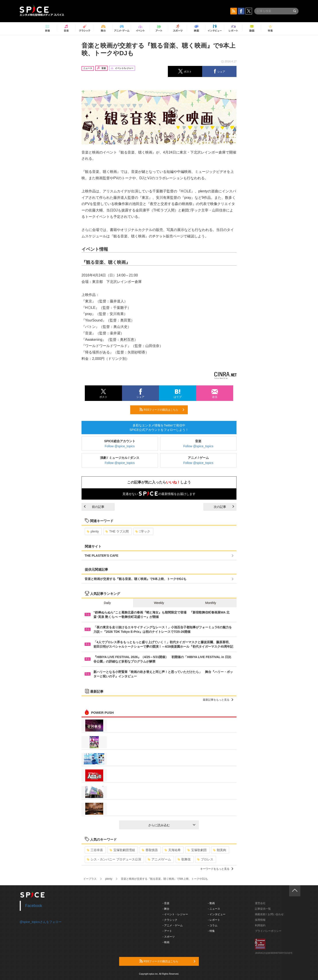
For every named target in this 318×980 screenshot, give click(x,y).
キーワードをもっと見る (217, 869)
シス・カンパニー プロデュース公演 (114, 859)
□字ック (143, 531)
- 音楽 (166, 903)
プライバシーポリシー (268, 931)
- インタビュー (217, 914)
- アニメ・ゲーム (173, 925)
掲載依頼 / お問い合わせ (269, 914)
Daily (107, 603)
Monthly (211, 603)
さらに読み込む (172, 825)
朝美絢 (220, 850)
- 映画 (166, 942)
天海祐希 (173, 850)
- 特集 (211, 931)
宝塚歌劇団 (197, 850)
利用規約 (260, 925)
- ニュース (214, 909)
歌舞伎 (184, 859)
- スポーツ (169, 937)
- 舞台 (166, 909)
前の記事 (94, 507)
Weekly (159, 603)
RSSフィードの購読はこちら (162, 410)
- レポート (214, 920)
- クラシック (170, 920)
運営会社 (260, 903)
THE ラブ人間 (117, 531)
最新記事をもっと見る (218, 700)
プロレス (205, 859)
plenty (93, 531)
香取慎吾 (150, 850)
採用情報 (260, 920)
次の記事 (224, 507)
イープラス (90, 879)
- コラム (213, 925)
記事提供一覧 (263, 909)
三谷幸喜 (95, 850)
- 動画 (211, 903)
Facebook (34, 906)
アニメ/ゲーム (159, 859)
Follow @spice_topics (120, 446)
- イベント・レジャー (175, 914)
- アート (167, 931)
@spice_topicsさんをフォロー (41, 922)
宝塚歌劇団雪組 (122, 850)
